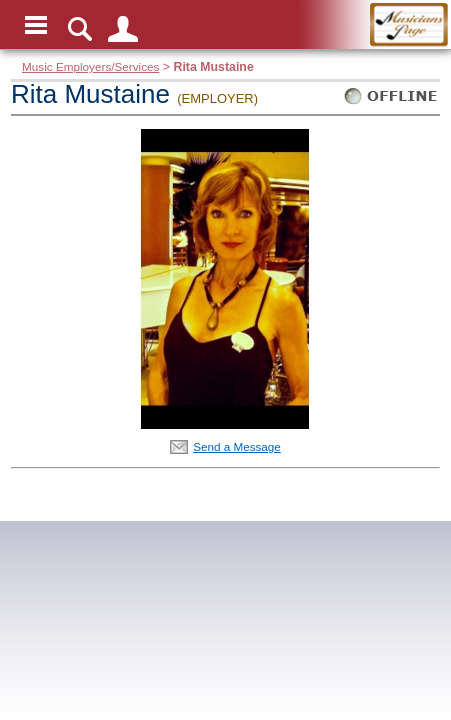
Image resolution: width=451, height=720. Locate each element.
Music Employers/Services (90, 66)
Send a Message (237, 446)
